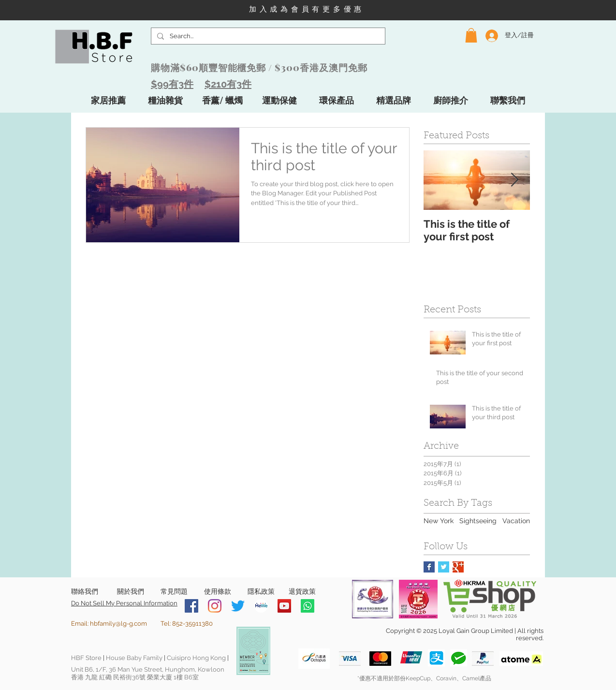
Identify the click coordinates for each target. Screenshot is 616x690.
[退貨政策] (302, 592)
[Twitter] (238, 606)
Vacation (516, 521)
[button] (471, 35)
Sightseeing (478, 521)
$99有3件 (172, 84)
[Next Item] (514, 180)
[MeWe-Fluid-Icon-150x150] (261, 606)
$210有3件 (228, 84)
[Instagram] (215, 606)
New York (439, 521)
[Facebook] (191, 606)
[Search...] (267, 36)
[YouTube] (284, 606)
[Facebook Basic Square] (429, 567)
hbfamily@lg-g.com (118, 624)
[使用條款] (217, 592)
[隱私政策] (261, 592)
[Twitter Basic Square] (444, 567)
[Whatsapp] (308, 606)
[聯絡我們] (85, 592)
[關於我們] (130, 592)
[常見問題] (174, 592)
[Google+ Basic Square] (458, 567)
